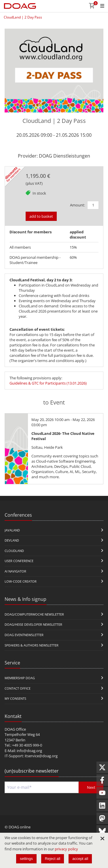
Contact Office (18, 688)
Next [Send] (91, 787)
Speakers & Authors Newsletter (32, 645)
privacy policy (66, 849)
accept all (80, 859)
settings (26, 859)
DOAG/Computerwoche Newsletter (34, 614)
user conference (19, 561)
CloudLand (14, 551)
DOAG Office (15, 729)
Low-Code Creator (21, 581)
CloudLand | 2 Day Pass (23, 17)
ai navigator (15, 571)
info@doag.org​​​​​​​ (29, 751)
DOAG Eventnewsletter (24, 635)
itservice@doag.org (41, 756)
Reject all (53, 859)
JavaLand (12, 530)
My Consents (15, 698)
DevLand (12, 540)
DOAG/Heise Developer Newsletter (33, 624)
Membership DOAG (20, 678)
